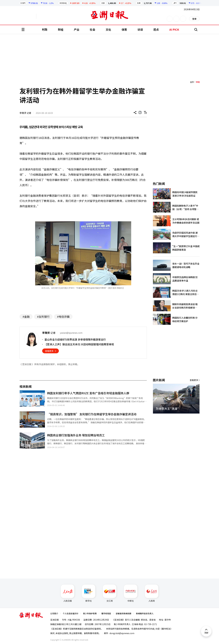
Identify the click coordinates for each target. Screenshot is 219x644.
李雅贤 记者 (25, 113)
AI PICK (174, 29)
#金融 (26, 317)
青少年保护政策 (90, 613)
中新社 (131, 593)
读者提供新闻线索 (124, 613)
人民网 (152, 593)
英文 (28, 16)
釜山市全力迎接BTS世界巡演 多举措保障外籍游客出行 (75, 339)
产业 (77, 29)
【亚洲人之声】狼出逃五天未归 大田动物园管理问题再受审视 (79, 344)
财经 (61, 29)
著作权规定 (106, 613)
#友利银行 (43, 317)
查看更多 (49, 351)
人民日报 (68, 593)
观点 (156, 29)
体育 (124, 29)
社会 (92, 29)
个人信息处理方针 (71, 613)
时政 (45, 29)
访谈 (140, 29)
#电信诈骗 (63, 317)
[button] (192, 417)
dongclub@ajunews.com (122, 633)
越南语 (50, 16)
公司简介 (54, 613)
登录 (194, 19)
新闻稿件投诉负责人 (145, 613)
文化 (108, 29)
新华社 (89, 593)
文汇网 (110, 593)
